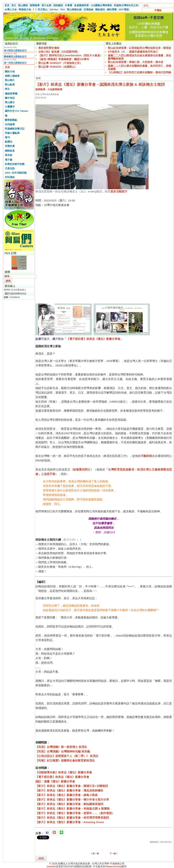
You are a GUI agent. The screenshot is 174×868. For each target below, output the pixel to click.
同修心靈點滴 (12, 133)
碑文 (7, 89)
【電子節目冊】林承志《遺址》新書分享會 (62, 777)
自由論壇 (10, 124)
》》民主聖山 (40, 10)
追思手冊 (50, 474)
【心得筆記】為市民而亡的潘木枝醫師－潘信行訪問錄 (140, 72)
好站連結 (10, 177)
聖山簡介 (10, 80)
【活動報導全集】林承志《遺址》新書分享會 (64, 772)
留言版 (9, 155)
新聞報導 (35, 5)
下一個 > (113, 853)
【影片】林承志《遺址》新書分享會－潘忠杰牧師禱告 (69, 790)
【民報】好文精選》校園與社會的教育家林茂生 (65, 760)
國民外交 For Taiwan (16, 111)
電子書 (9, 160)
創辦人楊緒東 (12, 76)
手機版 (158, 10)
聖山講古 (10, 102)
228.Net (54, 10)
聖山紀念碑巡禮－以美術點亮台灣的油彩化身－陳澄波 (140, 48)
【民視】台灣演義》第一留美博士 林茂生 (61, 747)
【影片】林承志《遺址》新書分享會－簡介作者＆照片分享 (72, 799)
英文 (14, 5)
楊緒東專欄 (11, 94)
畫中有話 (10, 98)
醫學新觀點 (11, 120)
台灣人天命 (11, 10)
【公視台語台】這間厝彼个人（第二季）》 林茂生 (67, 756)
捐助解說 (58, 5)
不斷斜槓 (146, 456)
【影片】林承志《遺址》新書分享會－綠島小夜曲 (67, 795)
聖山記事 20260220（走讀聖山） (58, 67)
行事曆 (69, 5)
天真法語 (10, 168)
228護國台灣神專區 (101, 5)
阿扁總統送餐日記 (15, 129)
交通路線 (88, 10)
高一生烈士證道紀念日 (15, 63)
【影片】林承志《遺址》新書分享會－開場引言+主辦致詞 (72, 786)
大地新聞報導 (55, 89)
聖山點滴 (10, 85)
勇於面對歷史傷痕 (49, 48)
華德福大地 (25, 10)
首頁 (7, 5)
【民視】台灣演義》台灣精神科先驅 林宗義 (63, 751)
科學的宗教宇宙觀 (15, 164)
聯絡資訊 (100, 10)
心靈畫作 (10, 107)
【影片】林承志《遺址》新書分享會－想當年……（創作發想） (75, 813)
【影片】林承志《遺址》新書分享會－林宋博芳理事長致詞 (72, 818)
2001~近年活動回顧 (16, 173)
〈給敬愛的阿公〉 (82, 469)
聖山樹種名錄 (74, 10)
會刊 (7, 137)
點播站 (9, 142)
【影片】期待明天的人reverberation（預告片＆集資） (70, 55)
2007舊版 (124, 10)
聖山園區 (23, 5)
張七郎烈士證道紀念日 (15, 51)
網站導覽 (112, 10)
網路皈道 (10, 151)
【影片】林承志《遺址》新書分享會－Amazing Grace (70, 822)
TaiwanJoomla (114, 866)
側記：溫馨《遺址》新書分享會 (55, 781)
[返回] (41, 858)
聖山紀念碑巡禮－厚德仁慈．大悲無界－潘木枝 (136, 62)
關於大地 (10, 72)
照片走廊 (46, 5)
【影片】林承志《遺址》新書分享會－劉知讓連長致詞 (69, 804)
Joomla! (51, 866)
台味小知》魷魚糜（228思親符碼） (59, 52)
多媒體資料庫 (81, 5)
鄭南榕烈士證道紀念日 (15, 57)
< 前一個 (95, 853)
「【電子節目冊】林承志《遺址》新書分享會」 (93, 339)
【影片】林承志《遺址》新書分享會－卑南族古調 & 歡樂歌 (73, 809)
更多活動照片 (119, 191)
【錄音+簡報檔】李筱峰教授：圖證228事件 (64, 59)
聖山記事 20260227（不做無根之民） (60, 63)
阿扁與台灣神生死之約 (126, 5)
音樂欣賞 (10, 146)
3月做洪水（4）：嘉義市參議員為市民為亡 (133, 52)
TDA (62, 10)
